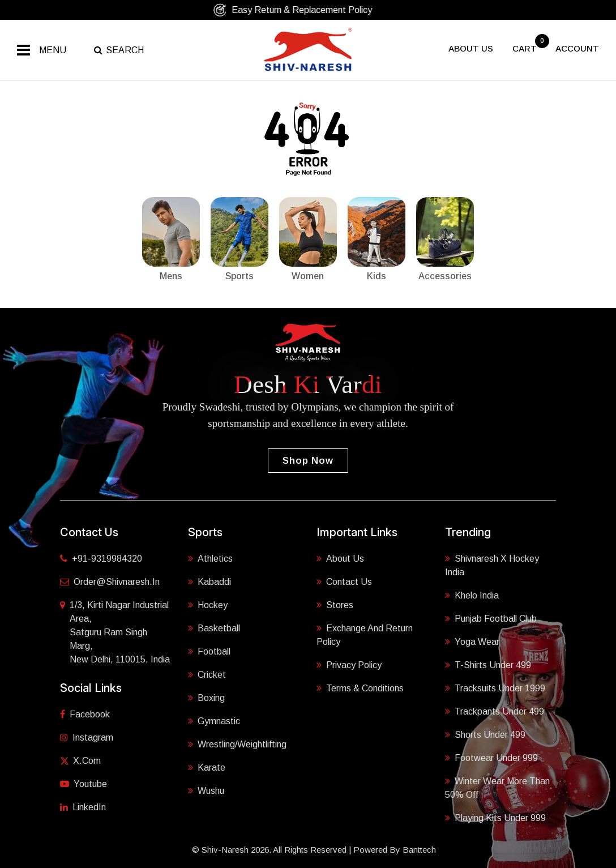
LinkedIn (83, 807)
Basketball (214, 628)
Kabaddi (209, 582)
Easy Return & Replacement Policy (304, 10)
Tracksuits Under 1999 (495, 688)
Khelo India (472, 595)
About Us (340, 559)
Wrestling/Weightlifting (237, 744)
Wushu (206, 791)
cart (526, 48)
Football (209, 651)
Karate (207, 767)
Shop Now (308, 461)
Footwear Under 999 (491, 758)
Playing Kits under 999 (495, 818)
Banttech (419, 850)
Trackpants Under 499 (495, 711)
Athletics (210, 559)
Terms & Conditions (360, 688)
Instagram (87, 737)
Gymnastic (214, 721)
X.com (80, 761)
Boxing (206, 698)
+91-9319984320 (101, 559)
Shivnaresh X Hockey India (492, 565)
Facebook (85, 714)
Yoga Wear (472, 642)
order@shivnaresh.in (110, 582)
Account (577, 48)
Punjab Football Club (491, 619)
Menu (53, 50)
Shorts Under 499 (485, 735)
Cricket (207, 675)
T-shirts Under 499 (488, 665)
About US (471, 48)
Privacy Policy (349, 665)
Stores (335, 605)
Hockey (208, 605)
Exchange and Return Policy (365, 635)
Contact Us (344, 582)
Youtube (84, 784)
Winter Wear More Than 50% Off (497, 788)
